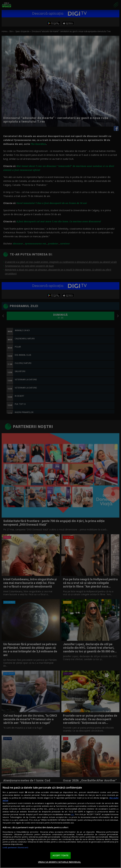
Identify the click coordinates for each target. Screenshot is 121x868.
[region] (60, 825)
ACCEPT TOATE (61, 855)
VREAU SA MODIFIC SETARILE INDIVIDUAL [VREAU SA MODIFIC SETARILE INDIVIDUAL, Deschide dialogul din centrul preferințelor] (60, 862)
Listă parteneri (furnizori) (15, 847)
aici (73, 814)
